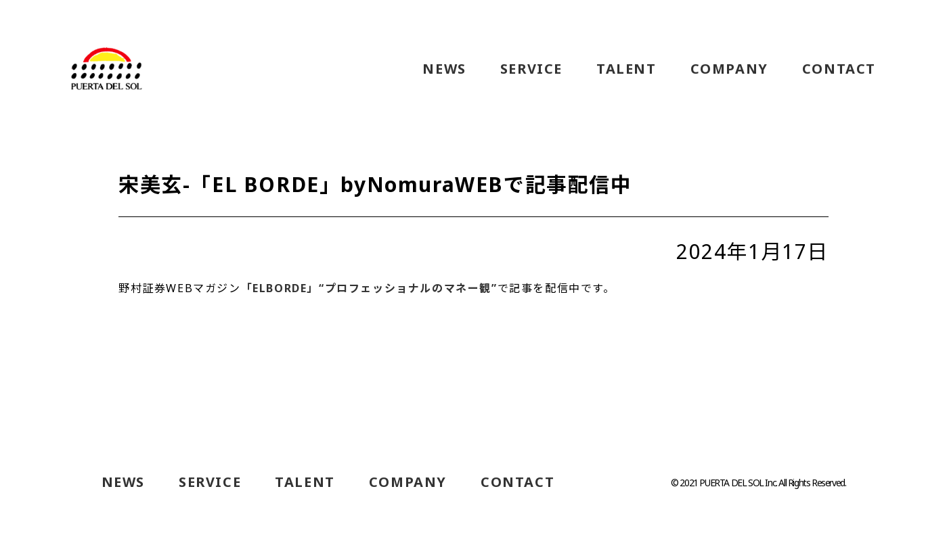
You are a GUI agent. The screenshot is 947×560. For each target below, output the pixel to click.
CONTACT (839, 69)
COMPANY (729, 69)
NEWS (444, 69)
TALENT (626, 69)
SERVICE (531, 69)
